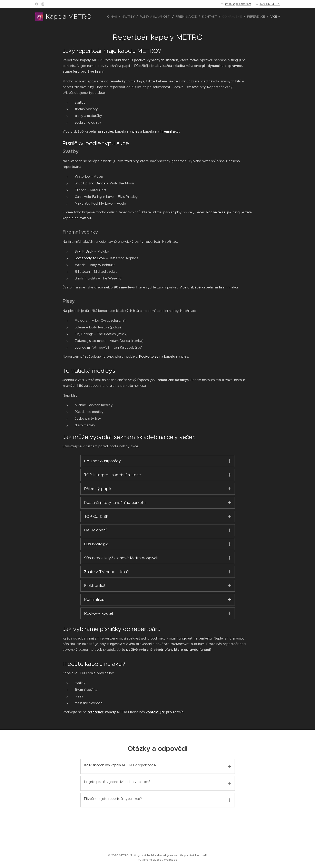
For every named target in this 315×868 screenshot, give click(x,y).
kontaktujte (155, 721)
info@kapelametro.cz (238, 4)
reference (96, 721)
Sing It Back (84, 251)
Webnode (171, 860)
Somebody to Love (90, 258)
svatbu (107, 131)
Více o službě (190, 287)
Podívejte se (216, 212)
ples (135, 131)
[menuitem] (113, 17)
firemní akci (170, 131)
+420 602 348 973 (270, 4)
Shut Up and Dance (90, 183)
